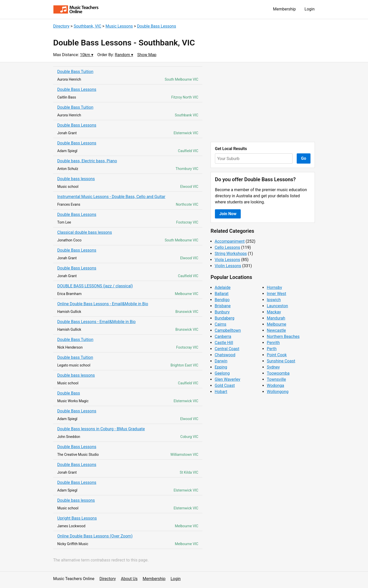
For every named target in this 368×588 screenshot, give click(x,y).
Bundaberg (225, 318)
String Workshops (231, 254)
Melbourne (277, 324)
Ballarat (222, 294)
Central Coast (227, 349)
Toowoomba (278, 373)
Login (310, 9)
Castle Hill (224, 343)
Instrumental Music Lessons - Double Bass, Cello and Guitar (111, 197)
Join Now (228, 214)
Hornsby (274, 287)
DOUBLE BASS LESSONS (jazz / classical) (95, 286)
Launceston (277, 306)
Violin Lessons (228, 266)
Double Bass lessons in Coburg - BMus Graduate (101, 429)
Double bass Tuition (75, 357)
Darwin (221, 361)
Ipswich (274, 300)
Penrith (273, 343)
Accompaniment (230, 241)
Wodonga (275, 385)
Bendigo (222, 300)
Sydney (273, 367)
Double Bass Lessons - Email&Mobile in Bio (96, 322)
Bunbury (222, 312)
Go (304, 158)
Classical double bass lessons (85, 232)
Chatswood (225, 355)
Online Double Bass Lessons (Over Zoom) (95, 536)
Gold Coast (225, 385)
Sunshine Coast (281, 361)
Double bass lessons (76, 179)
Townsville (276, 379)
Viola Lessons (227, 260)
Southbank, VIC (87, 26)
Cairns (221, 324)
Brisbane (223, 306)
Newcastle (276, 330)
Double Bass (69, 393)
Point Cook (277, 355)
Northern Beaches (283, 336)
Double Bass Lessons (157, 26)
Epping (221, 367)
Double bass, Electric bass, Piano (87, 161)
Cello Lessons (227, 247)
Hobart (221, 392)
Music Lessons (119, 26)
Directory (61, 26)
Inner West (277, 294)
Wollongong (278, 392)
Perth (272, 349)
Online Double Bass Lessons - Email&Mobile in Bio (103, 304)
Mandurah (276, 318)
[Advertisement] (263, 102)
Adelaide (223, 287)
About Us (129, 579)
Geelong (222, 373)
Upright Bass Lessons (77, 518)
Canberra (223, 336)
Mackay (274, 312)
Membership (284, 9)
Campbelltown (228, 330)
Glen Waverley (227, 379)
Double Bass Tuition (75, 72)
